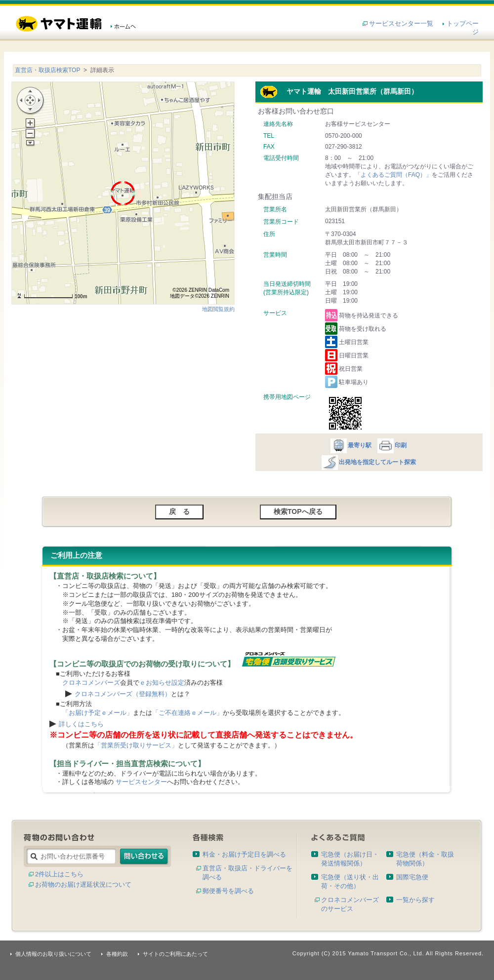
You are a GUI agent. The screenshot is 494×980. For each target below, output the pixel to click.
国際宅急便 (412, 877)
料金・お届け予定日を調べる (244, 854)
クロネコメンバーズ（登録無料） (123, 694)
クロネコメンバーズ (91, 683)
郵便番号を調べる (228, 891)
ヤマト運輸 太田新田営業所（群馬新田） (339, 91)
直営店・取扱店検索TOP (47, 70)
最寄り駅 (350, 445)
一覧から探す (415, 900)
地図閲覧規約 (218, 309)
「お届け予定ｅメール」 (98, 713)
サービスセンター (141, 782)
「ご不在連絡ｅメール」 (187, 713)
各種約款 (117, 954)
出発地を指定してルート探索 (368, 462)
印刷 (391, 445)
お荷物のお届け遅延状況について (83, 884)
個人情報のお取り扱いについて (53, 954)
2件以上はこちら (59, 874)
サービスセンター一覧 (401, 23)
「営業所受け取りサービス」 (136, 745)
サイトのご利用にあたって (175, 954)
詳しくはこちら (81, 724)
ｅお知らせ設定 (162, 683)
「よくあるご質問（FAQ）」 (393, 175)
